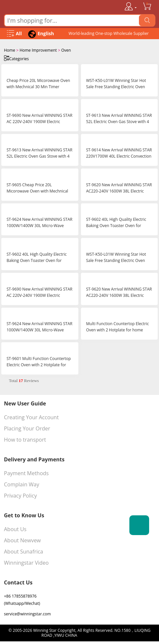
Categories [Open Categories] (16, 58)
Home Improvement (38, 50)
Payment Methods (26, 473)
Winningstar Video (26, 562)
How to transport (25, 439)
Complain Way (22, 484)
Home (10, 50)
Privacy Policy (20, 495)
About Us (15, 528)
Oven (66, 50)
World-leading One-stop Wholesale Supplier (108, 33)
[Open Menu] (14, 34)
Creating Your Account (31, 417)
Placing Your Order (27, 428)
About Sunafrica (24, 551)
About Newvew (22, 540)
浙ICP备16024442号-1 (98, 635)
